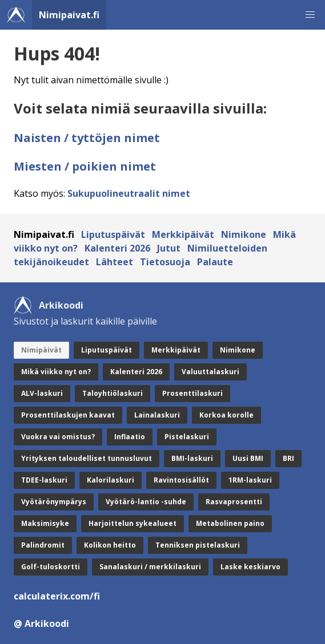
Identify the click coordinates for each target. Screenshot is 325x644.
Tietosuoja (165, 262)
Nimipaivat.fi (69, 15)
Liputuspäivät (113, 234)
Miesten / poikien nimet (85, 166)
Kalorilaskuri (111, 480)
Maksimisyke (45, 523)
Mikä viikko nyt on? (56, 372)
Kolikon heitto (110, 545)
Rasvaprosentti (234, 502)
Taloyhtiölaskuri (113, 393)
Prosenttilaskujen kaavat (68, 415)
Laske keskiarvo (250, 567)
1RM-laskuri (250, 480)
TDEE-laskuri (44, 480)
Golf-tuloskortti (51, 567)
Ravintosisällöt (181, 480)
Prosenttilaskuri (192, 393)
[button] (310, 15)
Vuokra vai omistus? (58, 437)
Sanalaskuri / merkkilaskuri (150, 567)
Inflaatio (130, 437)
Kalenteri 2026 (117, 248)
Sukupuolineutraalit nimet (129, 193)
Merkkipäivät (183, 234)
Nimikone (244, 234)
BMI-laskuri (192, 458)
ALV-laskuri (42, 393)
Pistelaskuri (187, 437)
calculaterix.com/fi (57, 596)
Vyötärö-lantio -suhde (146, 502)
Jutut (169, 248)
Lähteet (115, 262)
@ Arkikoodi (41, 623)
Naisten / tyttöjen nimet (87, 138)
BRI (288, 458)
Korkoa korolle (226, 415)
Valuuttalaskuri (210, 372)
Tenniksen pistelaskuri (198, 545)
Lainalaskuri (157, 415)
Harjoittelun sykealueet (133, 523)
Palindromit (43, 545)
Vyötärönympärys (54, 502)
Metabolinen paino (230, 523)
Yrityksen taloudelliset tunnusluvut (87, 458)
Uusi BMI (248, 458)
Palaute (215, 262)
